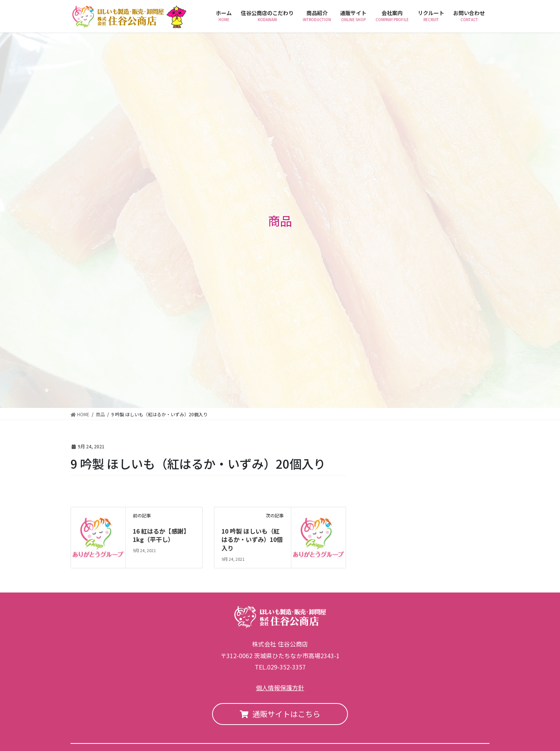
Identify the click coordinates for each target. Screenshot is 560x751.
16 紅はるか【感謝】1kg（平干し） (161, 535)
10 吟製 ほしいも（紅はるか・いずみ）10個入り (252, 539)
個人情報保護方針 (280, 688)
